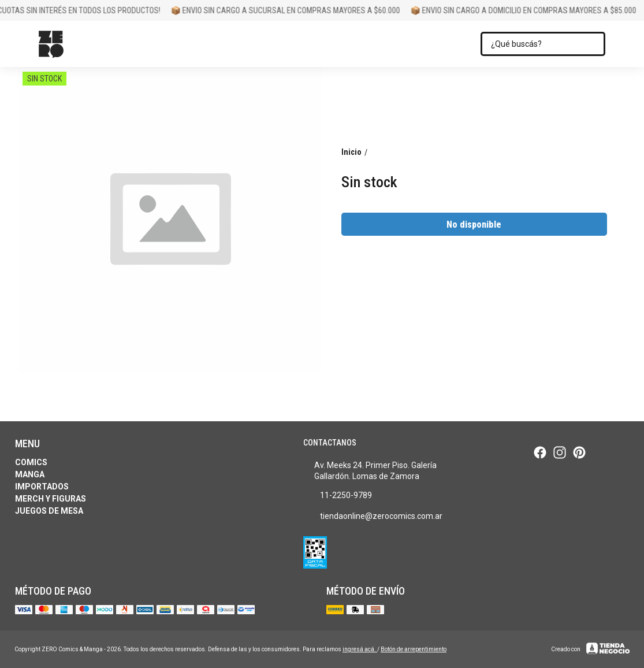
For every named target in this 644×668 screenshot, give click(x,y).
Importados (42, 487)
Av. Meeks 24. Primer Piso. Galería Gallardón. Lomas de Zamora (370, 471)
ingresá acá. (360, 649)
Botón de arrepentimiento (414, 649)
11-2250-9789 (338, 496)
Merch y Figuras (51, 499)
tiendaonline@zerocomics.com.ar (373, 517)
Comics (31, 462)
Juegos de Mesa (49, 511)
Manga (30, 474)
